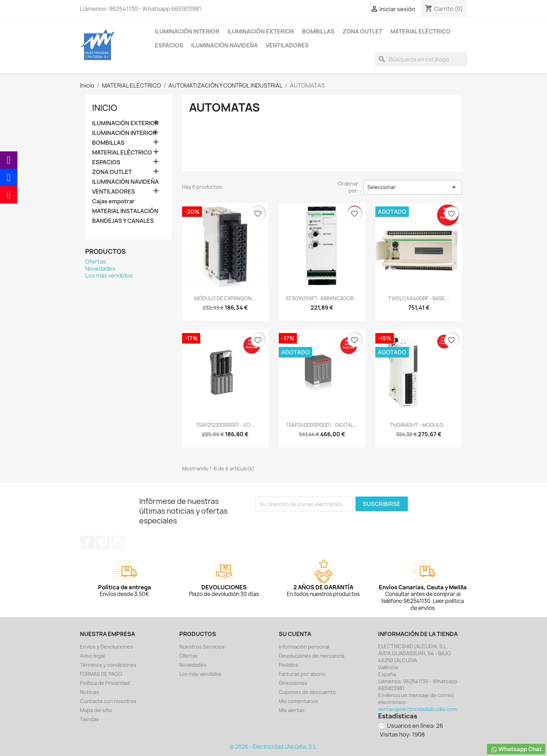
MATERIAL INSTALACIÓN (125, 211)
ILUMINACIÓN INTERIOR (187, 31)
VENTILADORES (287, 45)
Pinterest (103, 543)
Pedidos (289, 665)
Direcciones (293, 683)
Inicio (105, 108)
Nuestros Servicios (202, 647)
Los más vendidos (109, 275)
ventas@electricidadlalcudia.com (417, 709)
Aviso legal (92, 656)
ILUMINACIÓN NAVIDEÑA (224, 45)
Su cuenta (295, 634)
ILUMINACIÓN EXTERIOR (261, 31)
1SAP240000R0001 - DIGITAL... (322, 425)
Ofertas (96, 262)
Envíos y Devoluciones (106, 647)
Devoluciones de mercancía (312, 656)
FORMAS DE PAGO (101, 674)
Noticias (89, 692)
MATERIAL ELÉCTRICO (420, 31)
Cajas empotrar (113, 201)
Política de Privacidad (105, 683)
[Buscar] (421, 59)
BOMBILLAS (318, 31)
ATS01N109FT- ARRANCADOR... (322, 298)
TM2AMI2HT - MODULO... (419, 425)
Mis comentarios (298, 701)
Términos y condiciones (108, 665)
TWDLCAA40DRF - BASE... (419, 298)
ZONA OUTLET (362, 31)
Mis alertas (292, 710)
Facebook (88, 543)
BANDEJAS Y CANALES (123, 221)
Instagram (118, 543)
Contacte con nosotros (108, 701)
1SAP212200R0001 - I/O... (225, 425)
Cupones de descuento (307, 692)
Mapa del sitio (96, 710)
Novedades (100, 269)
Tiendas (89, 719)
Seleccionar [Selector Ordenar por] (413, 187)
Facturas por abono (302, 674)
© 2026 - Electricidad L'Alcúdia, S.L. (273, 747)
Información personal (304, 647)
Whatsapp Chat (516, 749)
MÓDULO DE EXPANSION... (225, 298)
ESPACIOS (169, 45)
